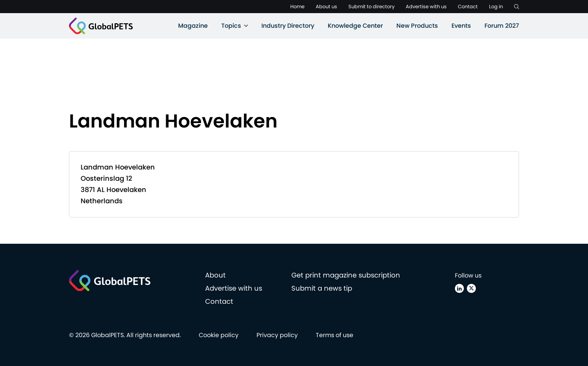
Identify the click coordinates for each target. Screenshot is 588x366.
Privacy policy (277, 335)
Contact (468, 7)
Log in (496, 7)
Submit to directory (371, 7)
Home (297, 7)
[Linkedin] (459, 288)
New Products (417, 26)
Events (461, 26)
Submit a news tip (322, 288)
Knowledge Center (355, 26)
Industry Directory (288, 26)
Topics (231, 26)
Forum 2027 (502, 26)
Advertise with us (426, 7)
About (215, 275)
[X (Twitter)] (471, 288)
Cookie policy (219, 335)
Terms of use (334, 335)
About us (326, 7)
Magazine (193, 26)
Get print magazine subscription (346, 275)
